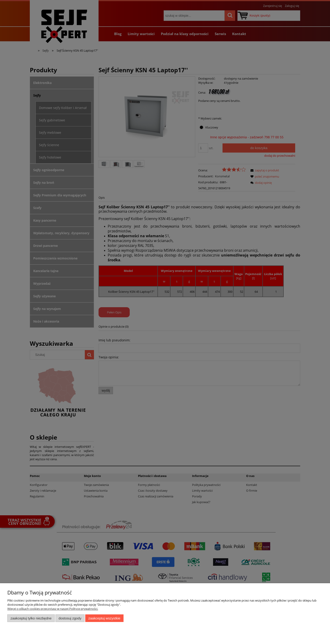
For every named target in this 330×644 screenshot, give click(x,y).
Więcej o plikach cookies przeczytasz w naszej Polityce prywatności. (53, 609)
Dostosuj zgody (70, 618)
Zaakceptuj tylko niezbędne (31, 618)
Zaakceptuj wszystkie (104, 618)
